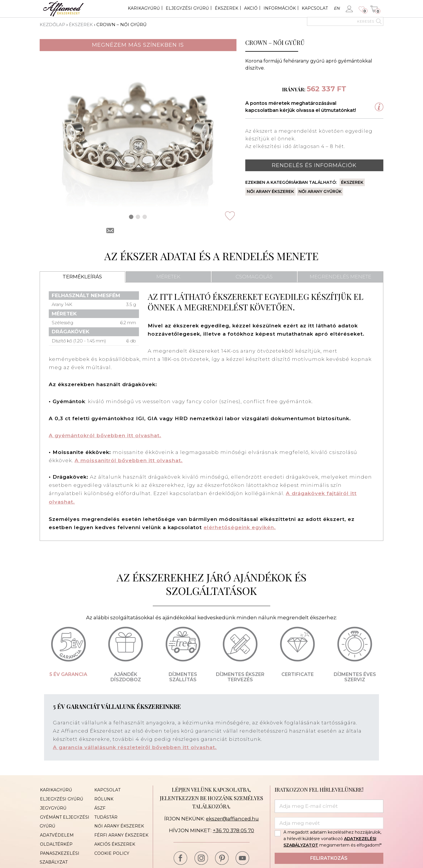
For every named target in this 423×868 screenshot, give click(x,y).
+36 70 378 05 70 (233, 829)
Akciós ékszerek (114, 841)
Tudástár (106, 815)
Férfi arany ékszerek (121, 832)
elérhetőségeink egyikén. (240, 526)
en (337, 8)
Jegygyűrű (53, 806)
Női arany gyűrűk (320, 191)
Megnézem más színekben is (138, 45)
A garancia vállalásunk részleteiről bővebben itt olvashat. (135, 746)
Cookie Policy (111, 850)
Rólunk (104, 797)
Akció (251, 8)
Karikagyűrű (144, 8)
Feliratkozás (329, 856)
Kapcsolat (315, 8)
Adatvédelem (57, 832)
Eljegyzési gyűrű (187, 8)
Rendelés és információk (314, 165)
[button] (131, 217)
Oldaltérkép (56, 841)
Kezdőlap (53, 25)
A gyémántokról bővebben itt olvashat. (105, 435)
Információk (280, 8)
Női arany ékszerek (270, 191)
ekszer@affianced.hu (232, 817)
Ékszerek (226, 8)
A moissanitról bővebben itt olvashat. (129, 460)
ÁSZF (100, 806)
